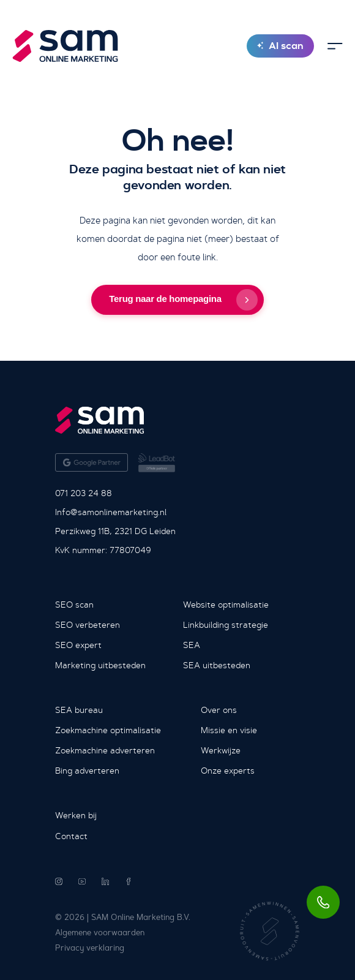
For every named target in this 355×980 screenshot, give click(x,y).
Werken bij (76, 815)
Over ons (219, 710)
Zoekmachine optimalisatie (108, 730)
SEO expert (78, 645)
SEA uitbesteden (217, 665)
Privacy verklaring (90, 948)
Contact (71, 836)
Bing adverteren (87, 771)
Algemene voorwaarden (100, 933)
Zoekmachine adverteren (105, 750)
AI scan (280, 46)
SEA (192, 645)
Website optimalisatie (226, 605)
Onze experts (228, 771)
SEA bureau (79, 710)
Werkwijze (221, 750)
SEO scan (74, 605)
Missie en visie (229, 730)
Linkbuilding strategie (226, 625)
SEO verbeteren (88, 625)
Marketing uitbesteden (100, 665)
